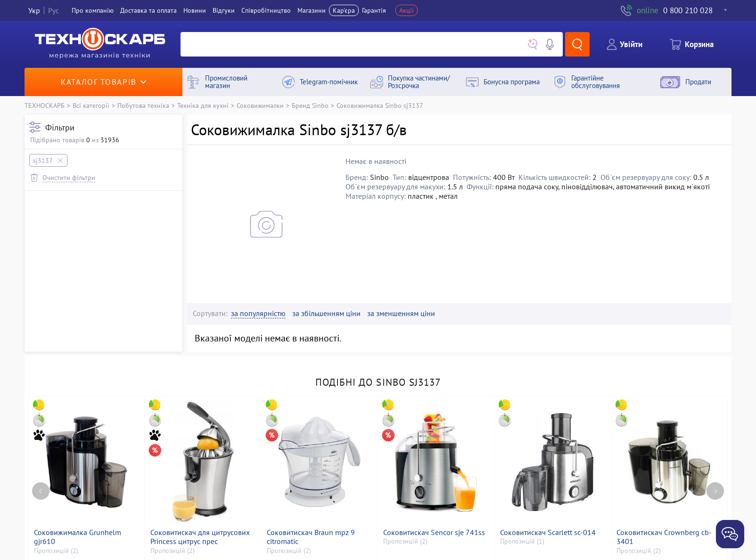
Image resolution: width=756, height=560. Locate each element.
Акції (407, 10)
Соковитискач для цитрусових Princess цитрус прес (200, 537)
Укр (34, 10)
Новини (195, 10)
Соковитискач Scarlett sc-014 (548, 532)
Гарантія (374, 10)
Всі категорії (91, 105)
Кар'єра (344, 10)
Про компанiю (93, 10)
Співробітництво (266, 10)
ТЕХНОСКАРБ (45, 105)
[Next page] (715, 491)
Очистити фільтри (69, 177)
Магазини (312, 10)
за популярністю (258, 313)
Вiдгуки (224, 10)
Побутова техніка (143, 105)
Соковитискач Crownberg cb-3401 (664, 537)
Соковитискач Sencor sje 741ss (434, 532)
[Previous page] (41, 491)
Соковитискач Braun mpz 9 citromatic (311, 537)
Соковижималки (260, 105)
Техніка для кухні (203, 105)
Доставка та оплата (148, 10)
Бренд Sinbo (310, 105)
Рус (53, 10)
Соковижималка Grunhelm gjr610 (78, 537)
